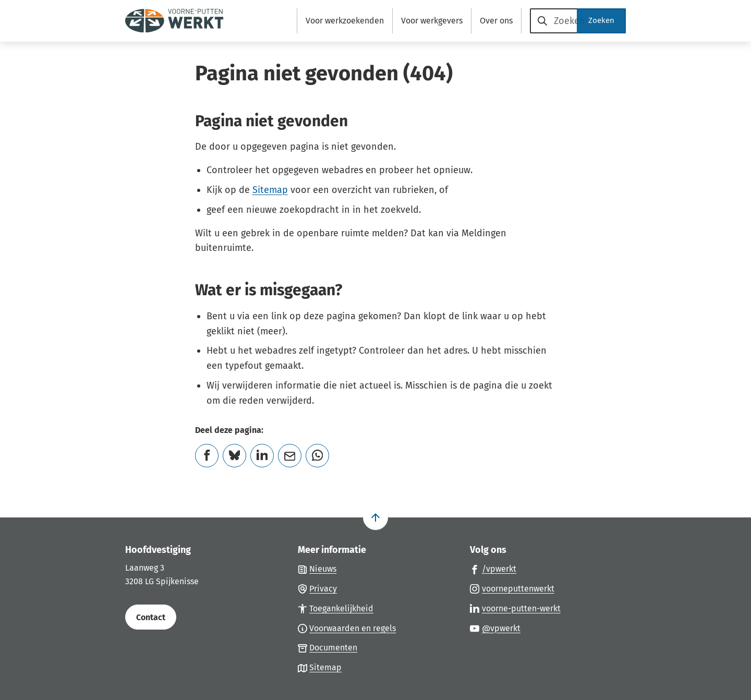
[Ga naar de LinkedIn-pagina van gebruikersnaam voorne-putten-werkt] (515, 608)
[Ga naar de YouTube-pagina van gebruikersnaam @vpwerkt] (495, 628)
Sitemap (270, 190)
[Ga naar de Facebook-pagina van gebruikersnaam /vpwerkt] (493, 569)
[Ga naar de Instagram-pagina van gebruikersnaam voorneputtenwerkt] (512, 588)
